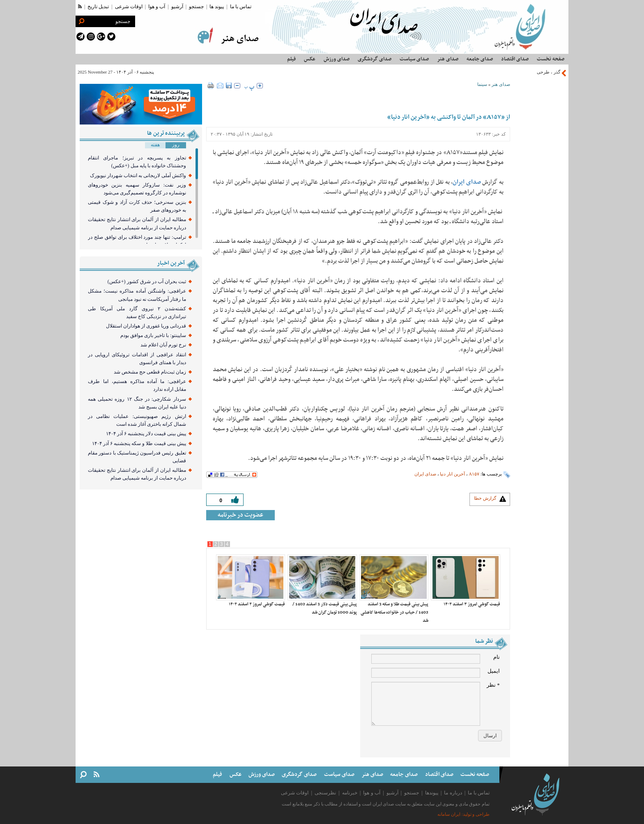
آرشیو (177, 7)
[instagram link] (91, 37)
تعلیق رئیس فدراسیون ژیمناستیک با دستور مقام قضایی (137, 457)
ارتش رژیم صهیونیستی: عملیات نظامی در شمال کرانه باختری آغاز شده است (137, 420)
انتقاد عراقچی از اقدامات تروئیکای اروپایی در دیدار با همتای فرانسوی (137, 359)
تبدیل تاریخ (98, 7)
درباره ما (453, 793)
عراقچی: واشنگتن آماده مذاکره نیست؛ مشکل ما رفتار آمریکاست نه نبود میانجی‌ (137, 295)
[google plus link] (101, 37)
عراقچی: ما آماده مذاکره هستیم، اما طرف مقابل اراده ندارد (137, 385)
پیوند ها (217, 7)
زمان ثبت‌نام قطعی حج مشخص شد (150, 372)
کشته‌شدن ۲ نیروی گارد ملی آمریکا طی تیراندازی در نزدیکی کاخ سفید (137, 313)
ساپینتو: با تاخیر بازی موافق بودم (153, 335)
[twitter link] (111, 37)
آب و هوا (157, 7)
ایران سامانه (449, 814)
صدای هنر (501, 84)
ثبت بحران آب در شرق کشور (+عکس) (147, 282)
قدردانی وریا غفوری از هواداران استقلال (146, 326)
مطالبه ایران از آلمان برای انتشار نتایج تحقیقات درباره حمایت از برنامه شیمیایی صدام (137, 223)
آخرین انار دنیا (452, 474)
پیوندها (432, 793)
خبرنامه (350, 793)
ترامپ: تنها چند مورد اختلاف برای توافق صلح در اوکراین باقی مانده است (137, 241)
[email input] (426, 673)
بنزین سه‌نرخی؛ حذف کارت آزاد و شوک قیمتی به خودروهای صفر (137, 206)
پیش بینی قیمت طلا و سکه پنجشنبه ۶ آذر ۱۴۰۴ (139, 443)
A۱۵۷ (474, 474)
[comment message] (426, 704)
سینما (482, 84)
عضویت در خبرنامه (240, 515)
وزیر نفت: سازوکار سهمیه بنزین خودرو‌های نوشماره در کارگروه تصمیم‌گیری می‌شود (137, 189)
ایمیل (494, 671)
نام (497, 657)
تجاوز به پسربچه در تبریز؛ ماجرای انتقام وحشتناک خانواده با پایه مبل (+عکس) (137, 162)
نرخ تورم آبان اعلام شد (163, 345)
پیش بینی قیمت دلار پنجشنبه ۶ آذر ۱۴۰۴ (146, 434)
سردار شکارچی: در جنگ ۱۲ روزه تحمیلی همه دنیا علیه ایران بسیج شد (137, 403)
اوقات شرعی (129, 7)
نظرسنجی (325, 793)
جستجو (196, 7)
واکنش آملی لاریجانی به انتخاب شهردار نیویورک (138, 175)
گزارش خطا (485, 498)
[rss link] (80, 7)
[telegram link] (80, 37)
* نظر (493, 685)
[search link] (81, 21)
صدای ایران (425, 474)
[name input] (426, 659)
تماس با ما (241, 7)
